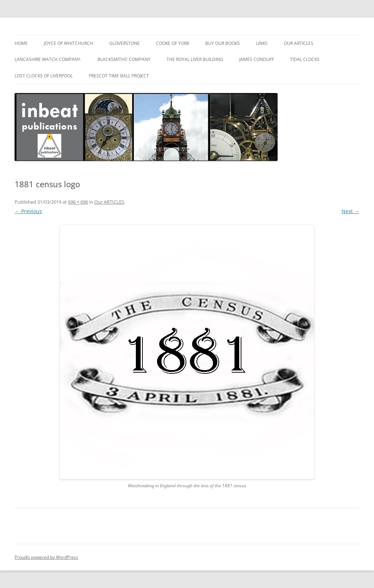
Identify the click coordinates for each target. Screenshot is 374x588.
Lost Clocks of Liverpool (44, 76)
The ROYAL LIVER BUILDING (195, 59)
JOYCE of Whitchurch (68, 43)
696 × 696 (78, 202)
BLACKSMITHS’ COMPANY (124, 59)
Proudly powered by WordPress (46, 557)
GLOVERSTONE (125, 43)
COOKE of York (173, 43)
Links (262, 43)
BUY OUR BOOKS (223, 43)
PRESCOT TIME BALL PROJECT (119, 76)
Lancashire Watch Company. (48, 59)
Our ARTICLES (299, 43)
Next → (350, 211)
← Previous (28, 211)
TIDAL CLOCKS (305, 59)
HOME (21, 43)
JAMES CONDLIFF (257, 59)
